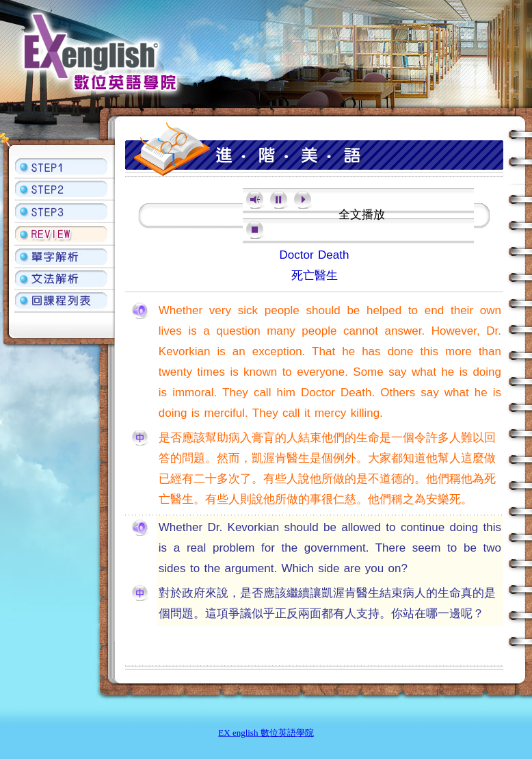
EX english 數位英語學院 (266, 733)
